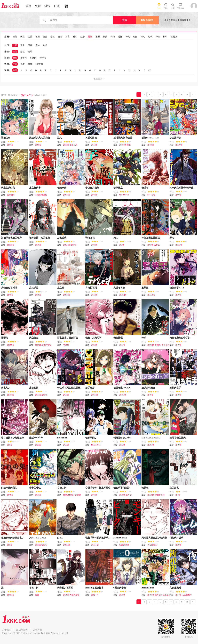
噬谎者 (145, 188)
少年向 (24, 58)
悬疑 (90, 37)
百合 (45, 37)
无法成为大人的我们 (40, 138)
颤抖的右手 (175, 388)
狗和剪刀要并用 (65, 588)
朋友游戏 (62, 238)
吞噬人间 (62, 488)
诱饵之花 (90, 238)
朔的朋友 (174, 488)
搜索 (124, 20)
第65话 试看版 (154, 245)
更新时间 (14, 95)
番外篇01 (11, 195)
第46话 (94, 195)
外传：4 (95, 595)
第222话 (179, 245)
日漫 (57, 6)
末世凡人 (6, 388)
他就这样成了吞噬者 (72, 495)
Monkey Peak (120, 538)
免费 (23, 64)
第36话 (178, 295)
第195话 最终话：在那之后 (159, 595)
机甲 (165, 37)
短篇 (37, 595)
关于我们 (7, 630)
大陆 (38, 45)
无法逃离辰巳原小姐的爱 (154, 538)
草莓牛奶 (34, 588)
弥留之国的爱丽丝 (151, 238)
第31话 (38, 295)
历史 (135, 37)
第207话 (151, 445)
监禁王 (145, 288)
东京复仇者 (35, 188)
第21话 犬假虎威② (71, 595)
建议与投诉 (22, 630)
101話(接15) (152, 545)
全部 (15, 37)
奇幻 (113, 37)
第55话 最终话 (41, 395)
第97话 (94, 295)
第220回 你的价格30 (156, 495)
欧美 (45, 45)
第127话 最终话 (70, 245)
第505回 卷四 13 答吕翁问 (158, 345)
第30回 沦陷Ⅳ (41, 545)
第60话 (94, 345)
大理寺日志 (119, 288)
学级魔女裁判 (92, 188)
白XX (60, 538)
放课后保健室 (148, 388)
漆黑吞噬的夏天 (178, 438)
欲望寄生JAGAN (122, 388)
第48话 (94, 495)
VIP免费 (39, 64)
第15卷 (122, 345)
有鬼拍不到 (91, 288)
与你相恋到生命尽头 (180, 338)
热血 (23, 37)
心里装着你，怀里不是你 (98, 488)
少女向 (33, 58)
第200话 (10, 245)
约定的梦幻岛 (8, 188)
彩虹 (53, 37)
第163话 (123, 395)
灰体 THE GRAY (38, 538)
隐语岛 (5, 338)
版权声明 (37, 630)
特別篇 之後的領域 (43, 345)
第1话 (9, 545)
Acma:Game (148, 588)
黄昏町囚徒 (91, 138)
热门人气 (27, 95)
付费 (30, 64)
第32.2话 (151, 295)
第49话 (178, 445)
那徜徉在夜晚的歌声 (11, 238)
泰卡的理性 (35, 488)
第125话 (10, 595)
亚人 (60, 138)
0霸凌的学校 (120, 588)
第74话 (10, 495)
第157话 (95, 395)
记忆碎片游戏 (176, 538)
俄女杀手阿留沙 (121, 488)
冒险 (60, 37)
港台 (23, 45)
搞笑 (105, 37)
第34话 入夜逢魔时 (184, 595)
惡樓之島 (6, 138)
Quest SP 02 (124, 195)
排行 (47, 6)
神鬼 (128, 37)
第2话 (122, 245)
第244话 (10, 345)
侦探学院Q (91, 438)
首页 (28, 6)
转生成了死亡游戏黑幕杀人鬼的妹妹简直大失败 (81, 388)
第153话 (67, 295)
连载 (23, 52)
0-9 (150, 70)
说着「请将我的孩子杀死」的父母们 (104, 538)
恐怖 (120, 37)
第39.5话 (95, 545)
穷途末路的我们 (9, 488)
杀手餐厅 (90, 388)
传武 (144, 338)
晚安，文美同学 (93, 338)
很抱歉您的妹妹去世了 (13, 538)
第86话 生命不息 (70, 145)
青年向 (43, 58)
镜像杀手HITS (177, 288)
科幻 (75, 37)
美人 (116, 238)
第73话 (10, 295)
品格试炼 (34, 288)
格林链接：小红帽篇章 (13, 438)
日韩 (30, 45)
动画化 (66, 345)
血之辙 (61, 288)
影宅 (172, 238)
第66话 (178, 195)
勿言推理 (118, 338)
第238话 (179, 145)
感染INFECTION (150, 138)
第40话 (178, 345)
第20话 (66, 445)
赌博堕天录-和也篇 (123, 138)
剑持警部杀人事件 (123, 438)
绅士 (158, 37)
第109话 (67, 195)
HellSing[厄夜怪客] (95, 588)
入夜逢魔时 (175, 588)
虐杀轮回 (34, 388)
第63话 (38, 495)
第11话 (38, 145)
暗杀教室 (118, 188)
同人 (143, 37)
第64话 (38, 245)
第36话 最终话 (125, 495)
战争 (83, 37)
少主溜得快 (175, 138)
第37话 (94, 145)
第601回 (10, 395)
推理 (98, 37)
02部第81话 (124, 545)
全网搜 (147, 20)
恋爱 (30, 37)
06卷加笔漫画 (41, 195)
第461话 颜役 (125, 145)
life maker (62, 438)
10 (187, 95)
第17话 (10, 145)
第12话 (122, 445)
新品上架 (41, 95)
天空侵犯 (34, 338)
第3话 (9, 445)
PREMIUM (96, 445)
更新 (38, 6)
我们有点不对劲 (9, 288)
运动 (150, 37)
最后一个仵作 (36, 438)
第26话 (66, 395)
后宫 (68, 37)
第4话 (178, 495)
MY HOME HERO (151, 438)
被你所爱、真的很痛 (40, 238)
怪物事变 (62, 188)
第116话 (151, 145)
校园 (38, 37)
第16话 (178, 395)
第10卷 (150, 395)
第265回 (123, 295)
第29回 (38, 445)
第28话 (178, 545)
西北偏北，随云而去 (68, 338)
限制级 (174, 37)
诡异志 (145, 488)
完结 (30, 52)
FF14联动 (151, 195)
